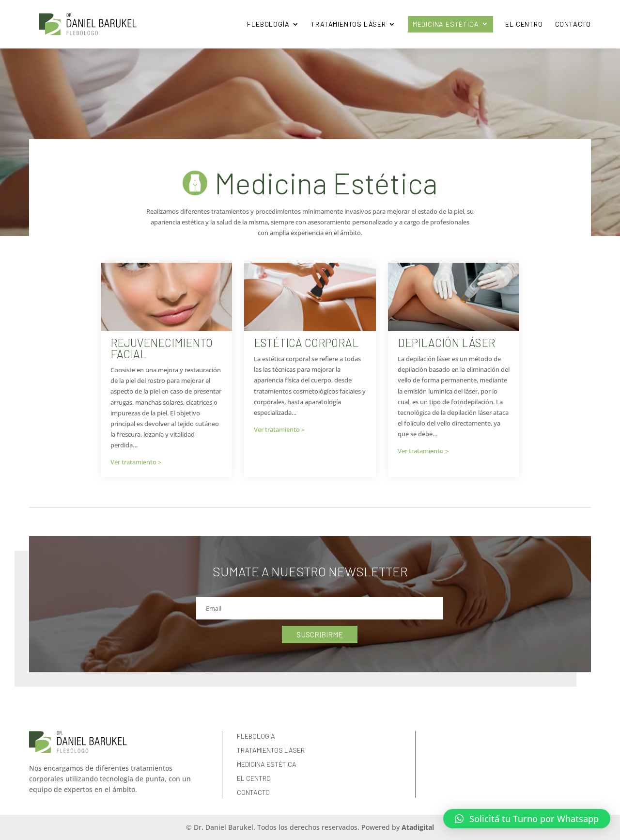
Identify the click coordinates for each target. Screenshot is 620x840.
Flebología (268, 24)
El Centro (524, 24)
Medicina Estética (446, 24)
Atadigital (418, 827)
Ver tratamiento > (136, 462)
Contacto (573, 24)
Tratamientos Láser (348, 24)
